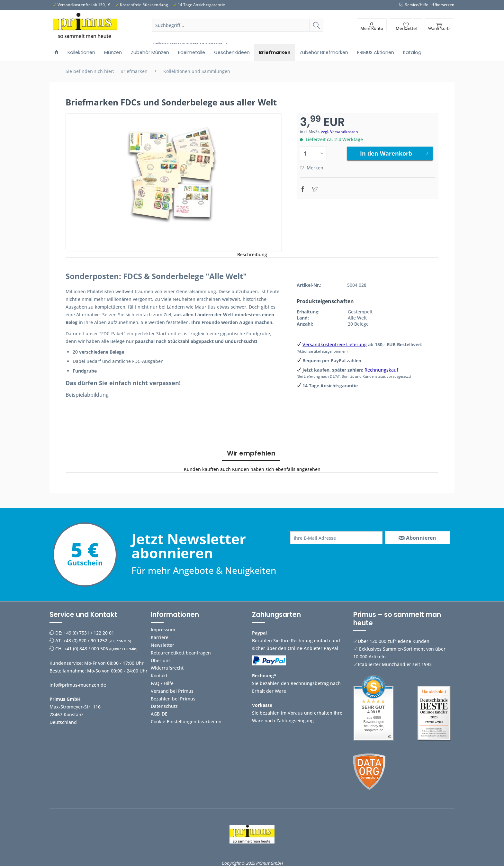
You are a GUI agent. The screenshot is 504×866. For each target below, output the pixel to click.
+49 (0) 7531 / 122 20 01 (89, 633)
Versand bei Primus (172, 691)
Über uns (161, 660)
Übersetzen (444, 5)
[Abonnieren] (418, 538)
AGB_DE (159, 714)
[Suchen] (316, 25)
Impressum (163, 630)
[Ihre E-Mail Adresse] (336, 538)
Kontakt (159, 676)
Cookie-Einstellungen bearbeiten (186, 722)
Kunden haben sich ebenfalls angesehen (276, 469)
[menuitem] (238, 33)
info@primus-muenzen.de (78, 685)
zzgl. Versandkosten (340, 132)
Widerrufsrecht (167, 668)
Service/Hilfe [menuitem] (414, 5)
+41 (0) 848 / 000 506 (86, 649)
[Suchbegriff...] (238, 25)
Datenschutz (164, 706)
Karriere (160, 637)
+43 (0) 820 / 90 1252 (85, 640)
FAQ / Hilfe (162, 683)
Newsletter (162, 645)
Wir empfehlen (251, 453)
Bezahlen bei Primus (173, 699)
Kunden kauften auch (207, 469)
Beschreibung (252, 254)
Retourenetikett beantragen (181, 653)
